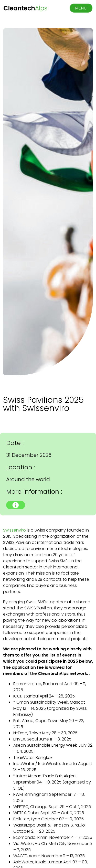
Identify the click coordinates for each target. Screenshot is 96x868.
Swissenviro (14, 530)
